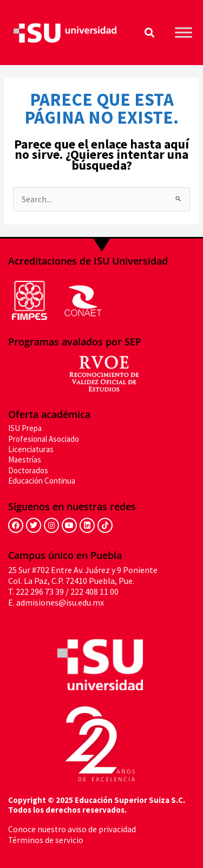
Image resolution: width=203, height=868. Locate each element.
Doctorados (28, 470)
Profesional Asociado (44, 439)
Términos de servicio (46, 840)
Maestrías (25, 459)
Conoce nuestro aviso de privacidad (72, 829)
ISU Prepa (25, 428)
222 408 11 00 (94, 591)
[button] (149, 33)
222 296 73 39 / (42, 591)
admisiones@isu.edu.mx (60, 602)
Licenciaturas (31, 449)
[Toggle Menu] (184, 32)
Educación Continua (42, 481)
